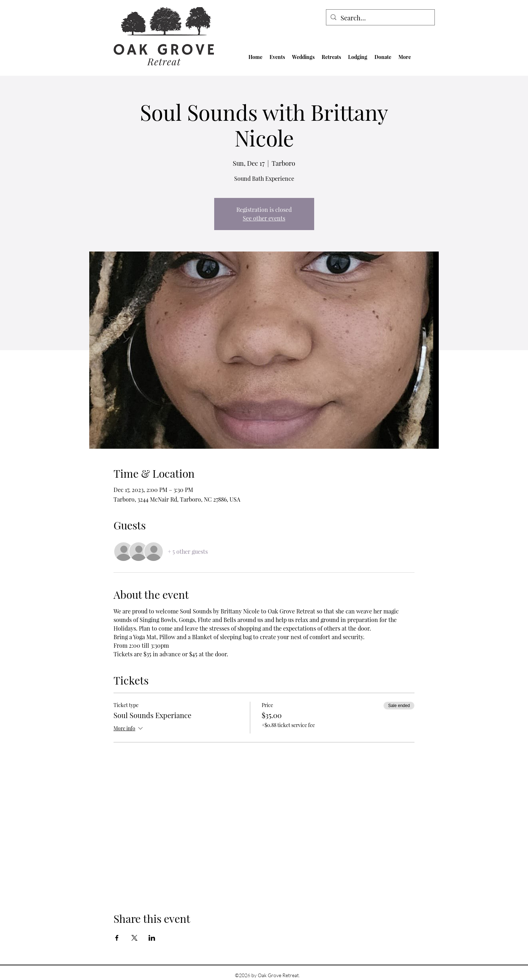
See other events (264, 218)
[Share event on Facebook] (117, 938)
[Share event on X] (134, 938)
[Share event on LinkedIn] (152, 938)
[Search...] (380, 18)
